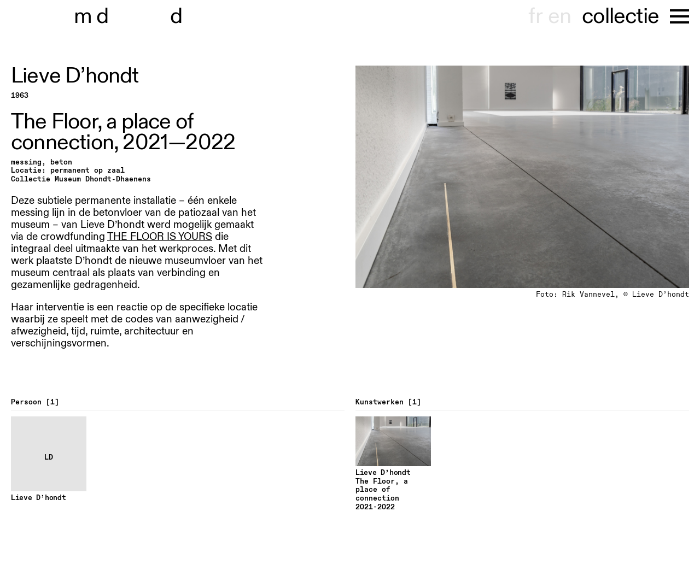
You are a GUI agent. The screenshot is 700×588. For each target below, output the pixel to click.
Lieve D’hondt (75, 76)
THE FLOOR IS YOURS (160, 237)
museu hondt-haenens (136, 16)
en (559, 16)
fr (535, 16)
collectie (620, 16)
